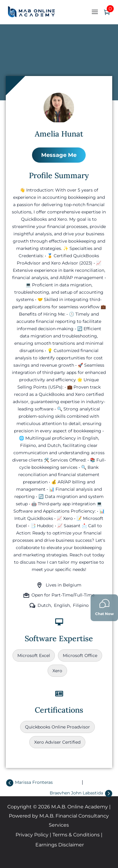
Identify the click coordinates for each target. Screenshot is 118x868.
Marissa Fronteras (34, 782)
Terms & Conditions (76, 835)
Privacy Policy (32, 835)
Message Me (59, 155)
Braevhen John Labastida (76, 793)
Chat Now (104, 607)
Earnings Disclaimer (60, 845)
